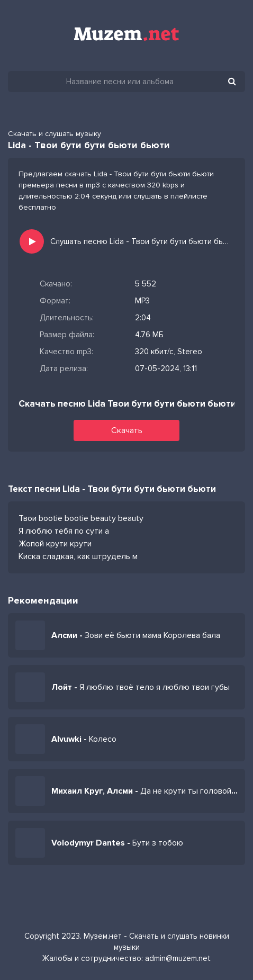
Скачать (127, 430)
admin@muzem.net (178, 958)
